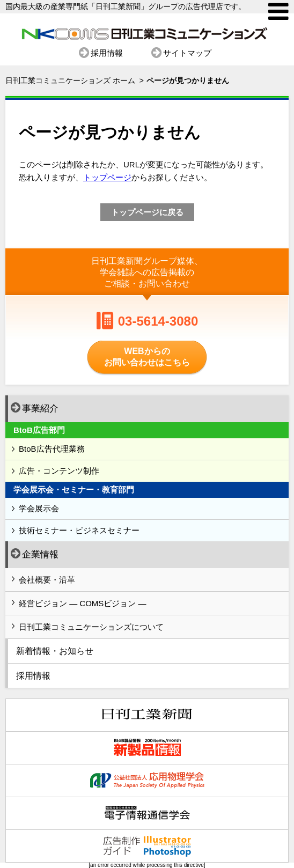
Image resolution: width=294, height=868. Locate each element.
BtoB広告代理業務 (52, 449)
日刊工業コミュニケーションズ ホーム (70, 80)
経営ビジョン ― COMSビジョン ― (83, 603)
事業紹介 (35, 408)
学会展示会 (39, 508)
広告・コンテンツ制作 (59, 471)
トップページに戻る (147, 212)
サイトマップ (187, 53)
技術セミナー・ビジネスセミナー (79, 530)
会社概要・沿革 (47, 580)
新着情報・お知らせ (55, 651)
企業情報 (35, 554)
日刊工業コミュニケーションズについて (91, 627)
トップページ (107, 177)
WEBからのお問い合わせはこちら (147, 357)
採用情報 (107, 53)
